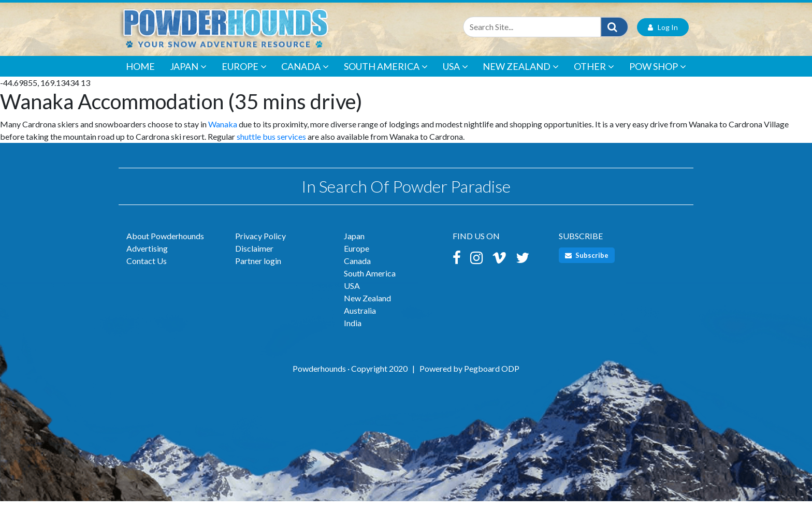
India (353, 333)
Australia (360, 320)
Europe (244, 76)
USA (455, 76)
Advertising (147, 258)
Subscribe (587, 265)
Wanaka (223, 133)
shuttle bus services (271, 146)
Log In (663, 36)
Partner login (258, 271)
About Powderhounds (165, 246)
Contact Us (147, 271)
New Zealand (521, 76)
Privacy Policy (260, 246)
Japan (188, 76)
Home (140, 76)
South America (386, 76)
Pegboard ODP (492, 378)
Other (594, 76)
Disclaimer (254, 258)
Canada (305, 76)
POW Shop (658, 76)
